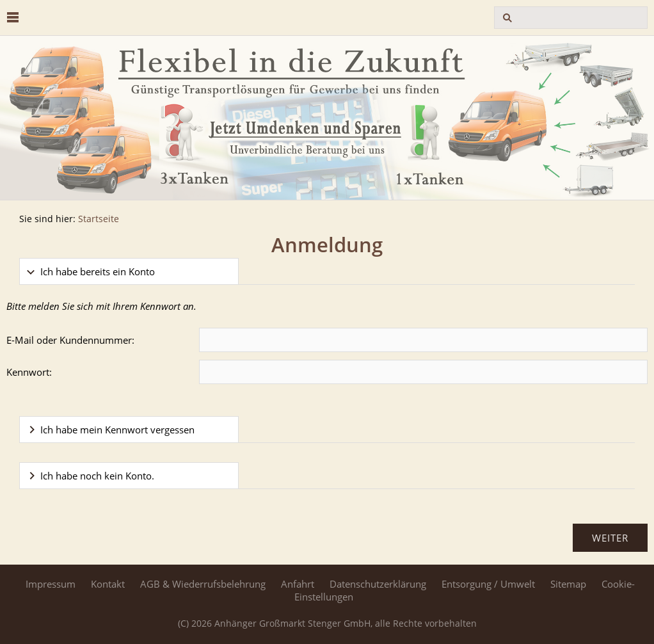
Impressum (51, 584)
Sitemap (568, 584)
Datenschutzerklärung (378, 584)
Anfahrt (298, 584)
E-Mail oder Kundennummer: (70, 340)
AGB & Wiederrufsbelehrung (203, 584)
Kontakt (108, 584)
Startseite (99, 219)
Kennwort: (29, 372)
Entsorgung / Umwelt (488, 584)
